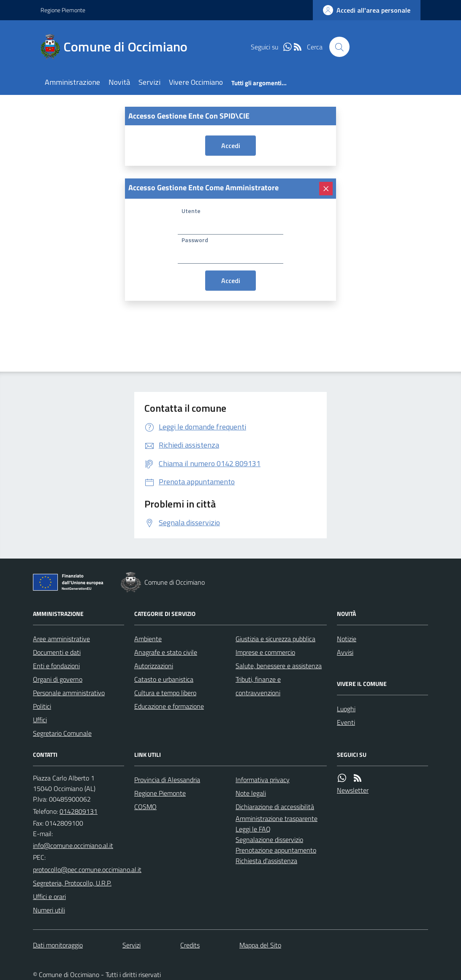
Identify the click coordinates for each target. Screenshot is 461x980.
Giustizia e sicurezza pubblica (275, 639)
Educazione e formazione (169, 706)
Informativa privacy (263, 780)
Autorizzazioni (154, 666)
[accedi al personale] (367, 10)
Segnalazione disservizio (269, 840)
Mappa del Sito (260, 945)
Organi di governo (58, 679)
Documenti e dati (57, 652)
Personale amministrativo (69, 693)
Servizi (149, 82)
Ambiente (148, 639)
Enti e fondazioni (56, 666)
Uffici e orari (49, 896)
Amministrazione (72, 82)
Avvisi (345, 652)
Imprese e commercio (265, 652)
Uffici (40, 720)
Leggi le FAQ (253, 829)
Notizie (347, 639)
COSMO (145, 807)
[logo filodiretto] (390, 47)
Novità (119, 82)
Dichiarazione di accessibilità (275, 807)
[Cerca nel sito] (339, 47)
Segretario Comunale (62, 733)
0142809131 (79, 811)
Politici (42, 706)
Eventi (346, 722)
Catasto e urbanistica (164, 679)
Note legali (251, 793)
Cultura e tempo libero (165, 693)
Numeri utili (49, 910)
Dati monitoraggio (58, 945)
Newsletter (353, 790)
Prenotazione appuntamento (276, 850)
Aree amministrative (61, 639)
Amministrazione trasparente (277, 818)
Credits (190, 945)
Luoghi (346, 709)
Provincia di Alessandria (167, 780)
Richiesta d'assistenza (266, 861)
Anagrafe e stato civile (166, 652)
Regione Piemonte (63, 10)
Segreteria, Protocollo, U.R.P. (72, 883)
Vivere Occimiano (196, 82)
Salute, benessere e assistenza (279, 666)
